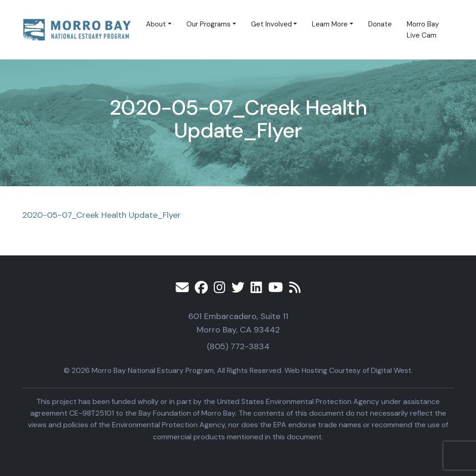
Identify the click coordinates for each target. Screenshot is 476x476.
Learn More (330, 24)
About (156, 24)
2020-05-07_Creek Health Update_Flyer (102, 215)
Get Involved (271, 24)
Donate (380, 24)
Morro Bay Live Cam (423, 30)
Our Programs (208, 24)
